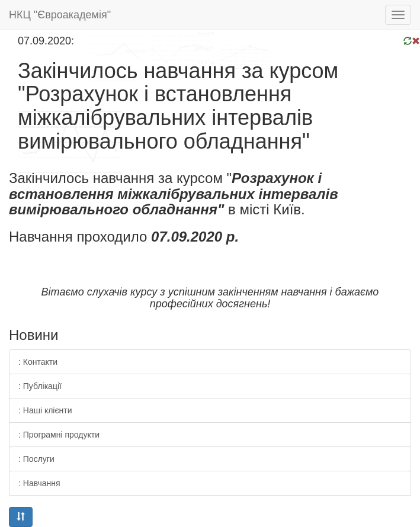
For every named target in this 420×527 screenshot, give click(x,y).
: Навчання (39, 483)
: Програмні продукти (59, 435)
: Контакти (38, 362)
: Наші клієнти (45, 410)
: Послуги (36, 459)
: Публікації (40, 386)
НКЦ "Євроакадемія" (60, 15)
